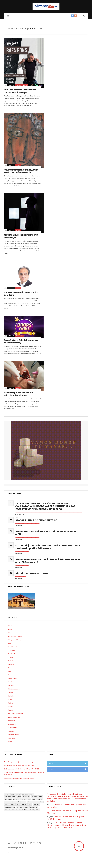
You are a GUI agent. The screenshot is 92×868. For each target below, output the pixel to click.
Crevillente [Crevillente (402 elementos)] (34, 797)
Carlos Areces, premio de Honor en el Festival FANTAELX (22, 769)
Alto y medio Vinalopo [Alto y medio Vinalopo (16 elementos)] (27, 794)
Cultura (18, 230)
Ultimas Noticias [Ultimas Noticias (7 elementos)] (23, 810)
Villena (10, 742)
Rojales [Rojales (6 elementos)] (30, 804)
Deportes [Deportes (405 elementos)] (24, 799)
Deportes (11, 664)
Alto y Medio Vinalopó (15, 636)
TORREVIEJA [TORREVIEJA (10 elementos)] (14, 810)
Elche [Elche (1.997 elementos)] (29, 799)
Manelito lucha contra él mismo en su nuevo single (21, 236)
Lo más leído (12, 682)
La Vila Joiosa (12, 678)
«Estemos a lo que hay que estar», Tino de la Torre (19, 765)
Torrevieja (11, 731)
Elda (10, 671)
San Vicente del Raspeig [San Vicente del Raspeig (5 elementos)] (22, 807)
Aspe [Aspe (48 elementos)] (19, 797)
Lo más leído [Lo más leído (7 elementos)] (16, 802)
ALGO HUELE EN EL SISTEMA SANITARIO (36, 520)
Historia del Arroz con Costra (31, 574)
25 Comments (20, 514)
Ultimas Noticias (13, 735)
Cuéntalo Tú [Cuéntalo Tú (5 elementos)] (16, 799)
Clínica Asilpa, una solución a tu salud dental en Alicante (19, 394)
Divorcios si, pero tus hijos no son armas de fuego (19, 762)
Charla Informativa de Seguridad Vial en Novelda (66, 806)
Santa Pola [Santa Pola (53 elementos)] (36, 804)
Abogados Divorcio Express (59, 794)
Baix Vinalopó (12, 647)
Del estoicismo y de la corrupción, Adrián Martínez (67, 812)
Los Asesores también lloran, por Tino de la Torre (21, 294)
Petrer (10, 699)
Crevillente (12, 650)
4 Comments (19, 578)
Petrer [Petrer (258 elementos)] (13, 804)
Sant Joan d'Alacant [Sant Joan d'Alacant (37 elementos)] (10, 807)
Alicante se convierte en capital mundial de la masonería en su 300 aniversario (48, 561)
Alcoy (10, 629)
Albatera (11, 626)
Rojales (10, 710)
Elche (10, 668)
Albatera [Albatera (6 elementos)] (7, 794)
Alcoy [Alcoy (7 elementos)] (13, 794)
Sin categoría (12, 724)
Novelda (11, 685)
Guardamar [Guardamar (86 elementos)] (39, 799)
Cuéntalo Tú (12, 654)
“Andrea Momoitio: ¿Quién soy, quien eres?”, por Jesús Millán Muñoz (21, 171)
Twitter (68, 763)
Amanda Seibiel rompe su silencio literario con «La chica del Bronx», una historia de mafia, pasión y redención (67, 825)
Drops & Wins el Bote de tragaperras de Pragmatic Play (21, 341)
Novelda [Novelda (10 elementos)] (23, 802)
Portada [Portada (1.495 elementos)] (24, 804)
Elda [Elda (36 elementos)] (34, 799)
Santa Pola (11, 720)
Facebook (68, 769)
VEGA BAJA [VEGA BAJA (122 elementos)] (31, 810)
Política (11, 703)
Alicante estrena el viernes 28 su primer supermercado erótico (46, 533)
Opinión (18, 165)
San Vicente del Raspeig (15, 713)
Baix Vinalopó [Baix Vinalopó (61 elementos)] (26, 797)
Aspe (10, 643)
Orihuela (11, 696)
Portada (18, 501)
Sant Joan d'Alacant (22, 85)
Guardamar (12, 675)
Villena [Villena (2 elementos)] (37, 810)
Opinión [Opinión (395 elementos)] (41, 802)
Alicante (18, 388)
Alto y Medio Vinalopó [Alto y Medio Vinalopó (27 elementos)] (11, 797)
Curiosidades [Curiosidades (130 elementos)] (8, 799)
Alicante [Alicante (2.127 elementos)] (18, 794)
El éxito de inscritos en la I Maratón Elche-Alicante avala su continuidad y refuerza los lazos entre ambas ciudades (67, 797)
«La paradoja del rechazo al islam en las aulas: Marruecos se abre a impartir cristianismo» (48, 547)
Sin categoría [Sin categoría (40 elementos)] (34, 807)
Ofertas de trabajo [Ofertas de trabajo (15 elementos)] (32, 802)
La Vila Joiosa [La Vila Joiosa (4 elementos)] (8, 802)
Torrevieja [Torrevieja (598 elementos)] (7, 810)
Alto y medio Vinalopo (15, 640)
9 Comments (19, 525)
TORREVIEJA (12, 727)
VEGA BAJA (12, 738)
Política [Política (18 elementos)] (18, 804)
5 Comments (19, 553)
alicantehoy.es (25, 843)
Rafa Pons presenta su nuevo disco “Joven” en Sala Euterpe (20, 91)
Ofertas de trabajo (14, 689)
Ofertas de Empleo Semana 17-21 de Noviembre (19, 778)
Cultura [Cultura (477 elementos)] (41, 797)
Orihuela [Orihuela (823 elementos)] (7, 804)
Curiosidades (19, 336)
